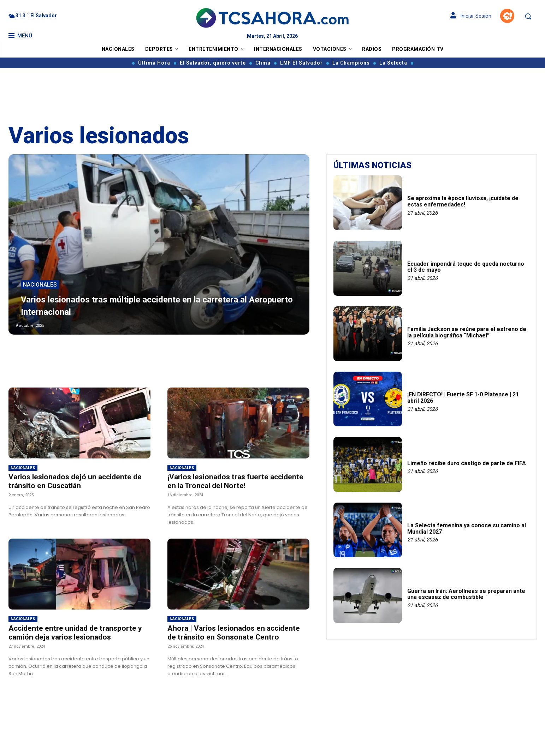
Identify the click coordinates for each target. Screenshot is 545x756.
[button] (528, 16)
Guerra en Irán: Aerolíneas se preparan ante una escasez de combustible (466, 594)
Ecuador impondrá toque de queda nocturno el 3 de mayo (466, 267)
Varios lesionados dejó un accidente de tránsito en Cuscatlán (75, 481)
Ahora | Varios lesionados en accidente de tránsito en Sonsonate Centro (234, 633)
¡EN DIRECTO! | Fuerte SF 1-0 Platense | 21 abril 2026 (463, 398)
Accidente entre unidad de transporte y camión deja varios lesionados (75, 633)
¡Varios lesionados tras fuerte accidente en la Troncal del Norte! (235, 481)
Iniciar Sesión (471, 16)
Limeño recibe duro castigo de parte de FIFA (467, 463)
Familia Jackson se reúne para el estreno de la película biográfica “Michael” (467, 332)
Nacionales (40, 285)
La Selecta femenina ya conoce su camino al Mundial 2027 (467, 529)
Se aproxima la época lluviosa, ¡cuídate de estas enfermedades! (463, 201)
